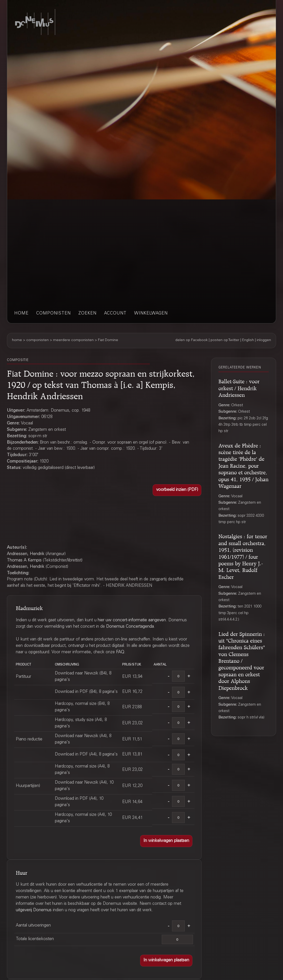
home (21, 314)
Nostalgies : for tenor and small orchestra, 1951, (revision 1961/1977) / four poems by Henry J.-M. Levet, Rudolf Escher (243, 556)
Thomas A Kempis (24, 561)
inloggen (264, 340)
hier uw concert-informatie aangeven (132, 620)
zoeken (87, 314)
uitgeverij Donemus (34, 910)
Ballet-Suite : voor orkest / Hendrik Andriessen (239, 387)
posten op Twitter (225, 340)
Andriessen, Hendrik (26, 554)
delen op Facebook (192, 340)
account (115, 314)
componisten (53, 314)
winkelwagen (151, 314)
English (248, 340)
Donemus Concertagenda (130, 627)
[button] (177, 490)
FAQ (120, 652)
